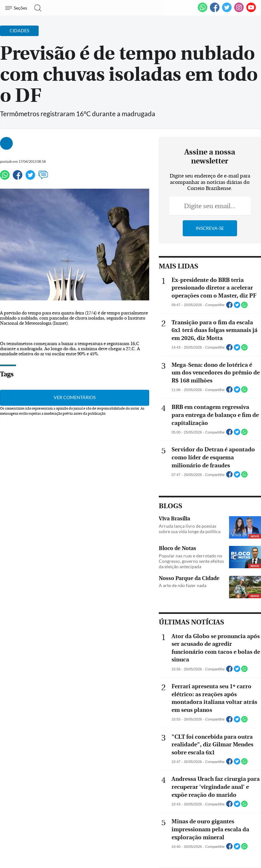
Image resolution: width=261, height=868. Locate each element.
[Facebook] (215, 11)
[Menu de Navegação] (17, 8)
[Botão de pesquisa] (36, 8)
